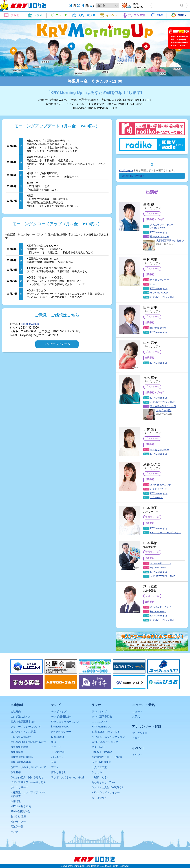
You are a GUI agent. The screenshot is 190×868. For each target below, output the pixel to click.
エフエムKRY (99, 722)
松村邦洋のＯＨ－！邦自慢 (107, 757)
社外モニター (18, 821)
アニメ (55, 767)
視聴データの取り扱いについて (28, 767)
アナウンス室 (140, 733)
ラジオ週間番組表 (102, 716)
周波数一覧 (17, 826)
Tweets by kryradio (132, 176)
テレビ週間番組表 (61, 716)
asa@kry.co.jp (30, 324)
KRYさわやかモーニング (65, 722)
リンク (14, 832)
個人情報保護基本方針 (23, 722)
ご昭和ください (101, 777)
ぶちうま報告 (164, 410)
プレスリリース (19, 787)
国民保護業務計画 (21, 762)
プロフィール (152, 213)
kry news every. (158, 328)
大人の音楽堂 (99, 767)
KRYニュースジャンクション (165, 533)
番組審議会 (17, 752)
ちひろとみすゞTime (103, 782)
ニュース (137, 711)
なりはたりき (99, 798)
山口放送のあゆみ (21, 716)
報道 (54, 742)
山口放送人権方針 (21, 737)
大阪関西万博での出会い (170, 241)
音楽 (54, 762)
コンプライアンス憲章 (23, 732)
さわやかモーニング (161, 485)
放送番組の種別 (19, 747)
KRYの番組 (58, 737)
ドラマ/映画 (58, 752)
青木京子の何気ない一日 (163, 406)
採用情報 (16, 801)
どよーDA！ (156, 497)
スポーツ (56, 747)
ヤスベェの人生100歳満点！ (108, 787)
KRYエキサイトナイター (106, 792)
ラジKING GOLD (159, 293)
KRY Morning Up (159, 232)
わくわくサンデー (160, 280)
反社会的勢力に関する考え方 (27, 777)
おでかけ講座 (18, 816)
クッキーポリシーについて (26, 727)
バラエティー (59, 757)
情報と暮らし (59, 772)
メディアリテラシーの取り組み (28, 782)
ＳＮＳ (136, 738)
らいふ (154, 284)
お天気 (136, 716)
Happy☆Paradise (102, 752)
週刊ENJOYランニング (105, 742)
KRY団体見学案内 (21, 806)
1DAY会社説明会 (20, 811)
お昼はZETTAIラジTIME (163, 297)
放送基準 (16, 772)
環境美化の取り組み (22, 757)
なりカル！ (98, 772)
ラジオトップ (99, 711)
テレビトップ (59, 711)
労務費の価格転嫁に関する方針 (28, 742)
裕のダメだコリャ (160, 237)
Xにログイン (126, 170)
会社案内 (16, 711)
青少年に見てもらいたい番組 (68, 777)
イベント (137, 755)
